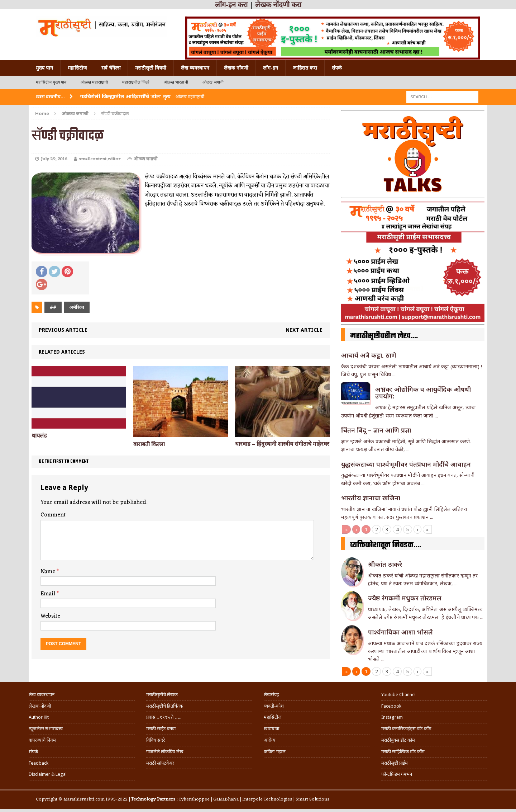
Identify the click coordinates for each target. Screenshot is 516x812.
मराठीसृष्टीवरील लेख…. (384, 336)
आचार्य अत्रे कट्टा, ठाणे (369, 355)
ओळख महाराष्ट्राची (94, 82)
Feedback (39, 763)
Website (50, 616)
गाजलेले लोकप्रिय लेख (165, 752)
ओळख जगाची (213, 82)
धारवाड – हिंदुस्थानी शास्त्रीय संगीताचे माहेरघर (282, 444)
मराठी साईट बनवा (161, 729)
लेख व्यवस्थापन (195, 68)
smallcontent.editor (100, 159)
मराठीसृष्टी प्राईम (395, 763)
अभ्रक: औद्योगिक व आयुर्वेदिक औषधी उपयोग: (423, 393)
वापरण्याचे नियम (42, 740)
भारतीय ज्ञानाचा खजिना (371, 498)
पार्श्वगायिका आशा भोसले (400, 632)
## (53, 307)
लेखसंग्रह (271, 695)
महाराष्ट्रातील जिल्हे (136, 82)
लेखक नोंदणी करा (278, 5)
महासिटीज (77, 68)
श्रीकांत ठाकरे (385, 564)
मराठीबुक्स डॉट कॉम (398, 740)
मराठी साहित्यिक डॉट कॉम (403, 752)
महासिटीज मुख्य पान (51, 82)
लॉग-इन (271, 68)
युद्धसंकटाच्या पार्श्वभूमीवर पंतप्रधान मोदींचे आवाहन (406, 464)
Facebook (391, 706)
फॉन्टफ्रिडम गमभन (397, 774)
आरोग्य (270, 740)
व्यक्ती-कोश (274, 706)
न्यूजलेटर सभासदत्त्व (46, 729)
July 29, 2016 (54, 159)
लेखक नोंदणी (236, 68)
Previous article (63, 330)
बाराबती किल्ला (149, 444)
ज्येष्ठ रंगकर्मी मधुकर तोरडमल (406, 598)
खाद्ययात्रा (271, 729)
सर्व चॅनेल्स (111, 68)
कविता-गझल (275, 752)
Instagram (392, 717)
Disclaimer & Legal (48, 774)
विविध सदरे (156, 740)
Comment (53, 515)
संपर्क (337, 68)
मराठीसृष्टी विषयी (151, 68)
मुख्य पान (44, 68)
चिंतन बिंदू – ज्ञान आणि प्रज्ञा (376, 430)
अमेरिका (77, 307)
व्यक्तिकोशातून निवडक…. (386, 545)
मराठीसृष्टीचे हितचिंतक (165, 706)
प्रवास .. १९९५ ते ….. (164, 717)
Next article (304, 330)
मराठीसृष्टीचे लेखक (162, 695)
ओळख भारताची (176, 82)
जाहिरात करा (305, 68)
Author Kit (39, 717)
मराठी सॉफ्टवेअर (160, 763)
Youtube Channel (398, 695)
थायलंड (39, 436)
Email (49, 594)
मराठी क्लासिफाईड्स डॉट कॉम (406, 729)
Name (49, 572)
